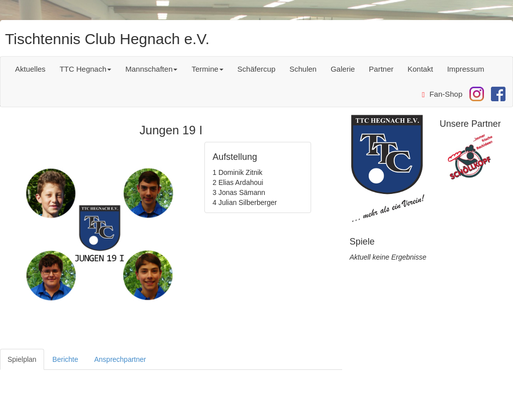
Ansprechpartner (120, 359)
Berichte (65, 359)
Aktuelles (30, 69)
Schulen (303, 69)
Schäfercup (256, 69)
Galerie (343, 69)
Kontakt (421, 69)
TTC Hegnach (85, 69)
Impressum (465, 69)
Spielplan (22, 359)
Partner (381, 69)
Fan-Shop (442, 94)
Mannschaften (151, 69)
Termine (207, 69)
